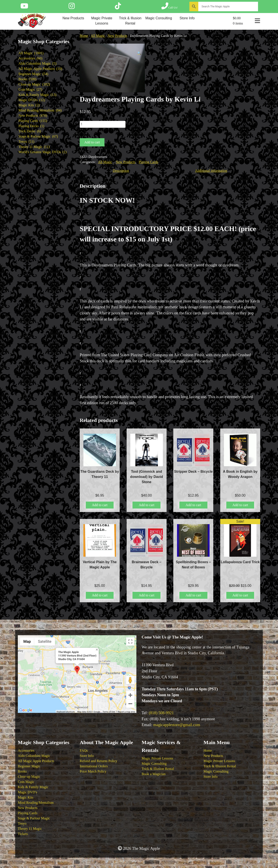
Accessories (26, 751)
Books (22, 771)
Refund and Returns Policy (98, 761)
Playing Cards (148, 162)
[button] (139, 53)
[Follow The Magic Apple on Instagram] (72, 7)
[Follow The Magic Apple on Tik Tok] (118, 7)
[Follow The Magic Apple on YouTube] (24, 7)
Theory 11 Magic (30, 829)
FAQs (84, 751)
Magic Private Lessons (102, 21)
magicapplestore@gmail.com (177, 725)
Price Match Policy (93, 771)
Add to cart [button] (100, 505)
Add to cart (92, 142)
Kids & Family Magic (33, 787)
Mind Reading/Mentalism (36, 803)
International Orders (94, 766)
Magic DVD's (27, 792)
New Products (73, 18)
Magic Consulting (159, 18)
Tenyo (22, 823)
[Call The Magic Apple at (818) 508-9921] (170, 7)
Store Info (187, 18)
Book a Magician (154, 774)
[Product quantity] (103, 124)
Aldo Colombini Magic (34, 756)
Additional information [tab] (211, 171)
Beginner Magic (29, 766)
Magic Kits (26, 797)
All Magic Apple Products (36, 761)
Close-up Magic (29, 777)
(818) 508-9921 (161, 713)
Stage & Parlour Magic (34, 818)
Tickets (23, 834)
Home (84, 36)
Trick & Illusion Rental (130, 21)
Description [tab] (121, 171)
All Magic (98, 36)
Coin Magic (26, 782)
